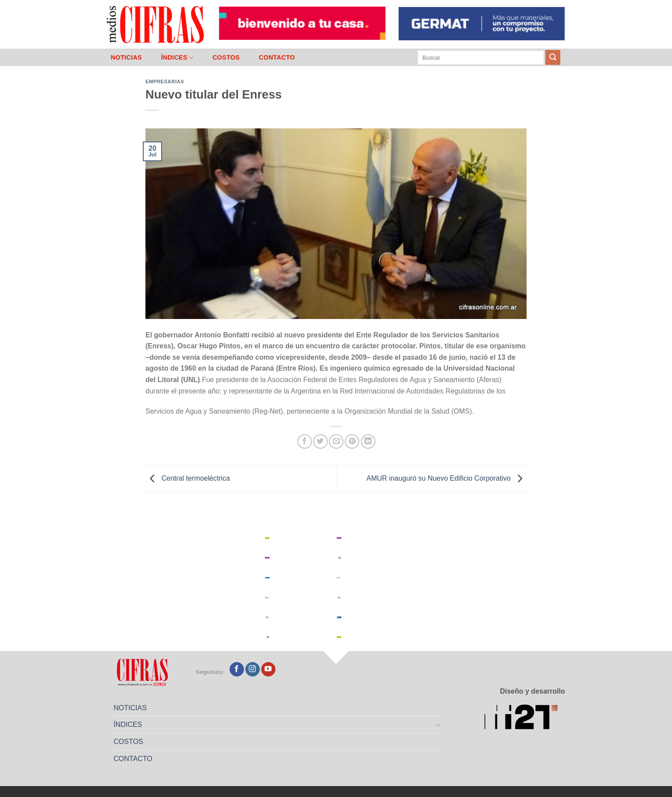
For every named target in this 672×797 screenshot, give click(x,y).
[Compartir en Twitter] (320, 441)
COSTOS (226, 57)
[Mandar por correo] (336, 441)
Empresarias (165, 81)
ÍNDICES (177, 58)
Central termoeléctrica (188, 478)
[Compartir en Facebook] (305, 441)
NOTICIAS (126, 57)
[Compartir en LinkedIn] (368, 441)
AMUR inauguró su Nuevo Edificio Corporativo (447, 478)
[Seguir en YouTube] (268, 669)
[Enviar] (553, 57)
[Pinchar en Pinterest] (352, 441)
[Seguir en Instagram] (253, 669)
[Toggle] (439, 725)
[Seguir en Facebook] (237, 669)
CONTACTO (277, 57)
